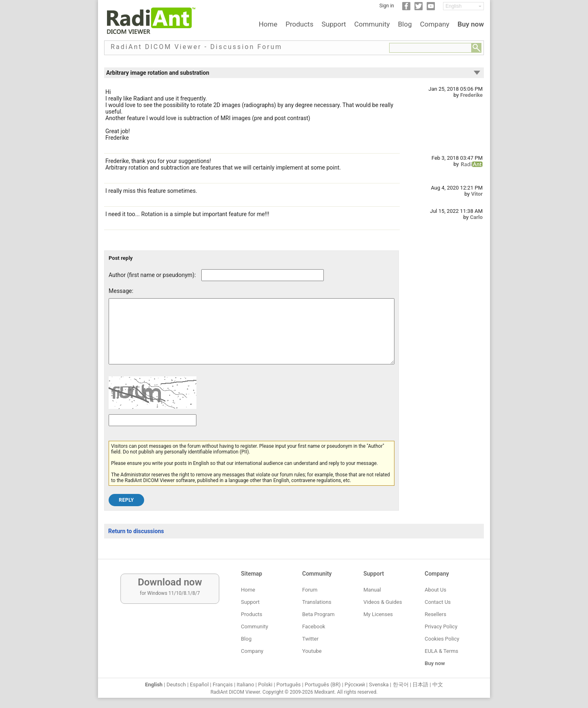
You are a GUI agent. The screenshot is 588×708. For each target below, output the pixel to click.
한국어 (401, 685)
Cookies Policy (442, 639)
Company (434, 24)
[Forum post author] (263, 275)
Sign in (387, 6)
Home (268, 24)
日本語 (420, 685)
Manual (372, 590)
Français (223, 685)
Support (334, 24)
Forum (310, 590)
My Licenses (378, 614)
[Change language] (463, 6)
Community (372, 24)
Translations (317, 602)
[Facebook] (406, 9)
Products (299, 24)
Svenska (379, 685)
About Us (435, 590)
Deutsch (176, 685)
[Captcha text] (153, 432)
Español (199, 685)
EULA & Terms (441, 651)
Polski (265, 685)
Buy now (471, 24)
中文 (438, 685)
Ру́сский (355, 685)
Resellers (435, 614)
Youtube (312, 651)
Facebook (314, 626)
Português (289, 685)
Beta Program (318, 614)
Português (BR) (323, 685)
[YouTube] (431, 9)
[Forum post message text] (252, 337)
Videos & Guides (383, 602)
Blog (405, 24)
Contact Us (438, 602)
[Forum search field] (430, 48)
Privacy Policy (441, 626)
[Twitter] (419, 9)
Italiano (246, 685)
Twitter (310, 639)
